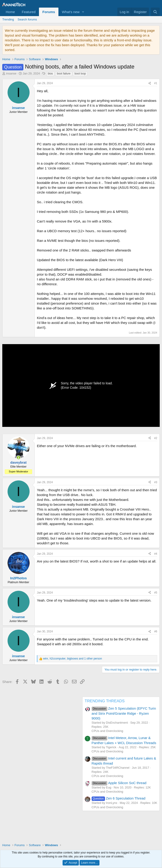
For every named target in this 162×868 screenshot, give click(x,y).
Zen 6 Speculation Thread (119, 798)
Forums (49, 12)
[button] (83, 12)
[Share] (150, 83)
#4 (156, 554)
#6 (156, 631)
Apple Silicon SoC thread (119, 783)
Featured (29, 12)
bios (50, 74)
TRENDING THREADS (105, 701)
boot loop (80, 74)
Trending (8, 19)
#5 (156, 593)
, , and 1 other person (73, 659)
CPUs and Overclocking (107, 731)
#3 (156, 482)
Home (10, 12)
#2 (156, 438)
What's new (71, 12)
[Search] (155, 12)
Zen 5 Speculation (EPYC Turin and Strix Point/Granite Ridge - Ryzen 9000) (124, 713)
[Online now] (18, 458)
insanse (11, 73)
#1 (156, 83)
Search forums (27, 19)
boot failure (64, 74)
